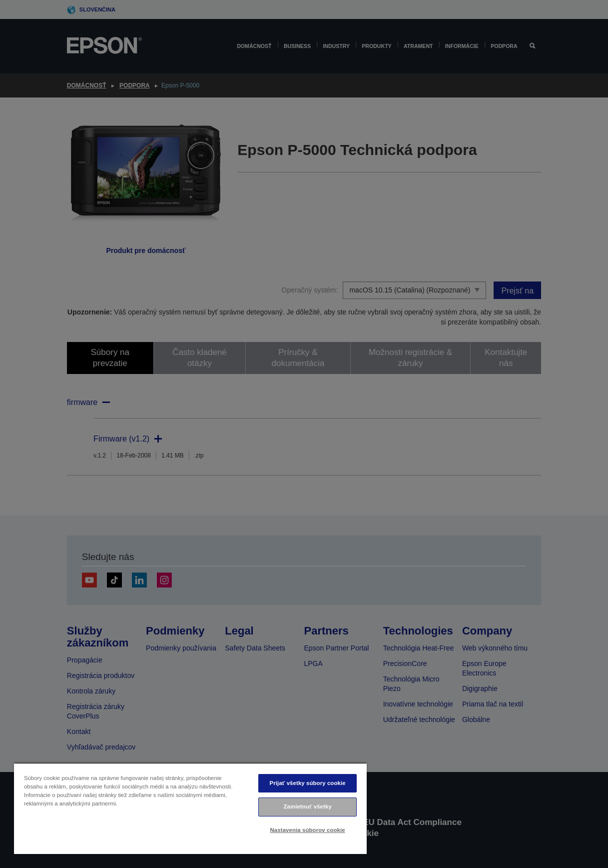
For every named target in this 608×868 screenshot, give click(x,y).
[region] (190, 808)
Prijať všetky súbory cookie (308, 783)
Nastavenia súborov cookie (308, 830)
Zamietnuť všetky (307, 806)
